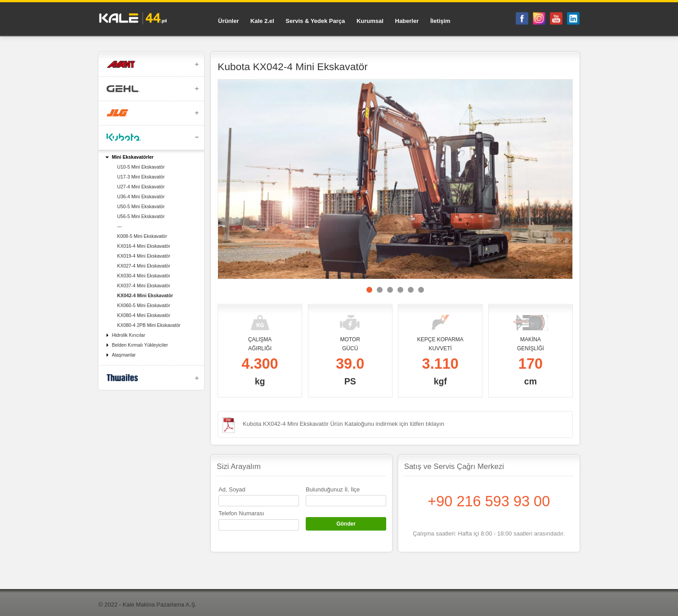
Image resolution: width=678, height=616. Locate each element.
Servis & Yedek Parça (315, 21)
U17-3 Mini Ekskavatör (141, 177)
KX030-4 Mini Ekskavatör (143, 276)
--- (119, 226)
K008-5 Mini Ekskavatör (142, 236)
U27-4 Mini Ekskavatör (141, 187)
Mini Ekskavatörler (133, 157)
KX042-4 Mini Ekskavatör (145, 295)
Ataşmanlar (124, 355)
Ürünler (228, 21)
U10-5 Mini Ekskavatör (141, 167)
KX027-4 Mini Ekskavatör (143, 266)
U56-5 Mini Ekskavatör (141, 216)
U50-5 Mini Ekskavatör (141, 206)
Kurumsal (370, 21)
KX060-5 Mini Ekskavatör (143, 305)
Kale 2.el (262, 21)
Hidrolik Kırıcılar (129, 335)
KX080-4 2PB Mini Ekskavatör (149, 325)
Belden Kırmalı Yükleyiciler (140, 345)
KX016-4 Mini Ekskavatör (143, 246)
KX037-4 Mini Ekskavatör (143, 286)
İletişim (440, 21)
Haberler (407, 21)
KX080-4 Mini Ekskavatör (143, 315)
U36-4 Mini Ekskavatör (141, 196)
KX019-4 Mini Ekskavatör (143, 256)
